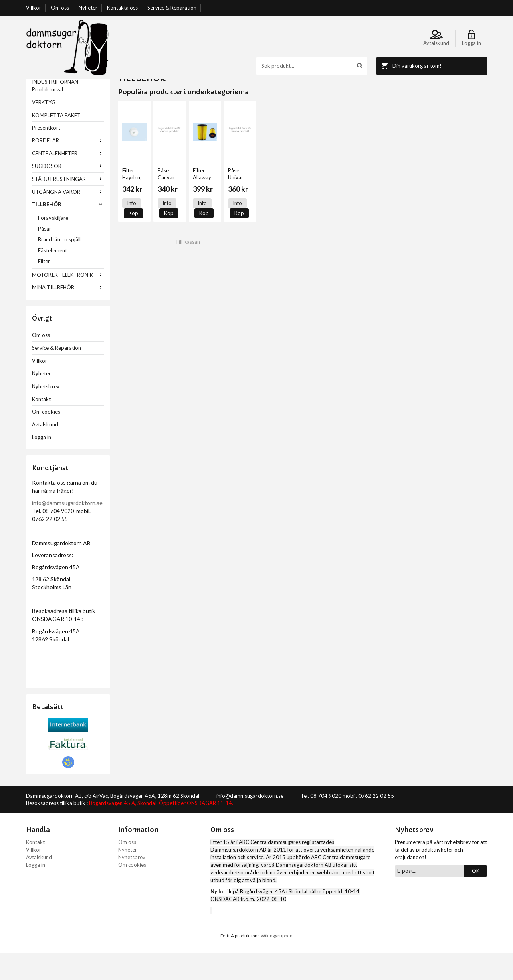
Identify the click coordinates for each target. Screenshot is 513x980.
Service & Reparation (172, 8)
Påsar (45, 256)
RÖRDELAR (68, 167)
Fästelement (53, 277)
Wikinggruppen (277, 963)
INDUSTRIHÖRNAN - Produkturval (57, 113)
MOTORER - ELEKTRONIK (68, 302)
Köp (153, 230)
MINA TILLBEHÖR (68, 314)
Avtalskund (45, 451)
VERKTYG (44, 129)
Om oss (60, 8)
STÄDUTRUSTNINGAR (68, 206)
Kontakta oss (122, 8)
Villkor (34, 8)
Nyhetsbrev (46, 413)
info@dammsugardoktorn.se (67, 530)
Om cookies (46, 438)
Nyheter (88, 8)
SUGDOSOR (68, 193)
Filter (44, 288)
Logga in (42, 464)
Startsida (129, 83)
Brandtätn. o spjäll (59, 266)
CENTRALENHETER (68, 180)
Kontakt (41, 426)
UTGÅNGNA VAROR (68, 219)
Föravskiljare (53, 245)
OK (476, 898)
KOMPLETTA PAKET (56, 142)
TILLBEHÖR (68, 231)
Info (132, 230)
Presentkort (46, 154)
